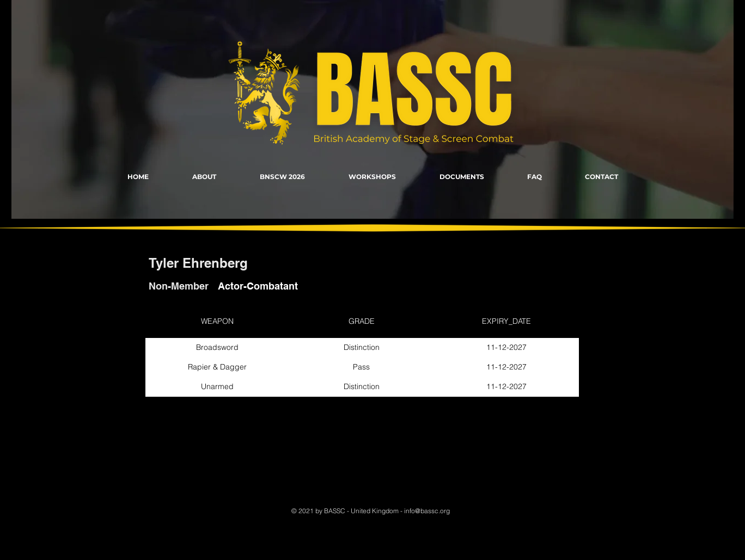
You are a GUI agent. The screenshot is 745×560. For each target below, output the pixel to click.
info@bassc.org (427, 511)
